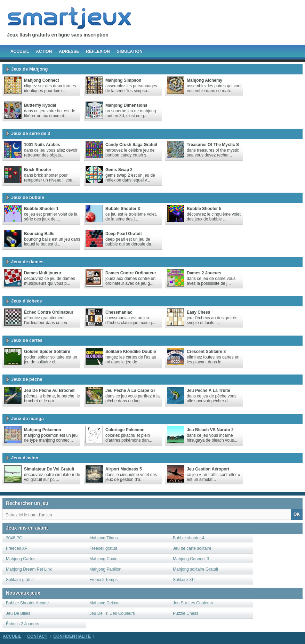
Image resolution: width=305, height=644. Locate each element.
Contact (37, 636)
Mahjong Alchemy (204, 80)
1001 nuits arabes (42, 145)
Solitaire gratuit (20, 580)
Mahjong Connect (42, 80)
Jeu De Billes (18, 613)
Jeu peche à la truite (208, 391)
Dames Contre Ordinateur (131, 273)
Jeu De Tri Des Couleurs (112, 613)
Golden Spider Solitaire (47, 352)
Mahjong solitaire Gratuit (195, 569)
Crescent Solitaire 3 (206, 352)
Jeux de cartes (27, 340)
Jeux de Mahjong (29, 69)
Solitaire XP (184, 580)
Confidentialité (72, 636)
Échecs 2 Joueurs (22, 624)
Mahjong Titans (103, 538)
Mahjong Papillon (105, 569)
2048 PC (14, 538)
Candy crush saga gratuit (131, 145)
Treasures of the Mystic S (213, 145)
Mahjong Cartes (21, 559)
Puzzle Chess (186, 613)
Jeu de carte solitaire (192, 548)
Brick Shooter (38, 170)
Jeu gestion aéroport (208, 469)
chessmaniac (119, 312)
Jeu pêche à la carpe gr (130, 391)
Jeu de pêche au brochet (49, 391)
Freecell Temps (103, 580)
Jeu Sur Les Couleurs (193, 603)
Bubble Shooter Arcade (27, 603)
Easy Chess (198, 312)
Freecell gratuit (103, 548)
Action (44, 51)
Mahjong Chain (103, 559)
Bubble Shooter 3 (123, 209)
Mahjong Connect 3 (191, 559)
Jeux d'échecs (26, 301)
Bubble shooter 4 (189, 538)
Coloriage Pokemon (125, 430)
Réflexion (98, 51)
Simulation (130, 51)
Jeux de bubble (28, 197)
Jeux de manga (27, 418)
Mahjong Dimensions (126, 105)
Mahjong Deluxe (105, 603)
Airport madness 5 (124, 469)
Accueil (20, 51)
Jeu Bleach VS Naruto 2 (210, 430)
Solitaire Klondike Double (131, 352)
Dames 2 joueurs (204, 273)
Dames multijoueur (43, 273)
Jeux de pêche (27, 379)
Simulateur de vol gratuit (49, 469)
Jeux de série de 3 (31, 133)
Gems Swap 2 (119, 170)
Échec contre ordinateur (49, 312)
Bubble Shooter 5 (204, 209)
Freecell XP (17, 548)
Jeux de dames (27, 262)
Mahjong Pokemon (43, 430)
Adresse (69, 51)
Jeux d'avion (25, 458)
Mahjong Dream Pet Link (29, 569)
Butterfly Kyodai (40, 105)
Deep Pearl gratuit (124, 234)
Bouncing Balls (39, 234)
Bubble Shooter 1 (41, 209)
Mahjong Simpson (123, 80)
